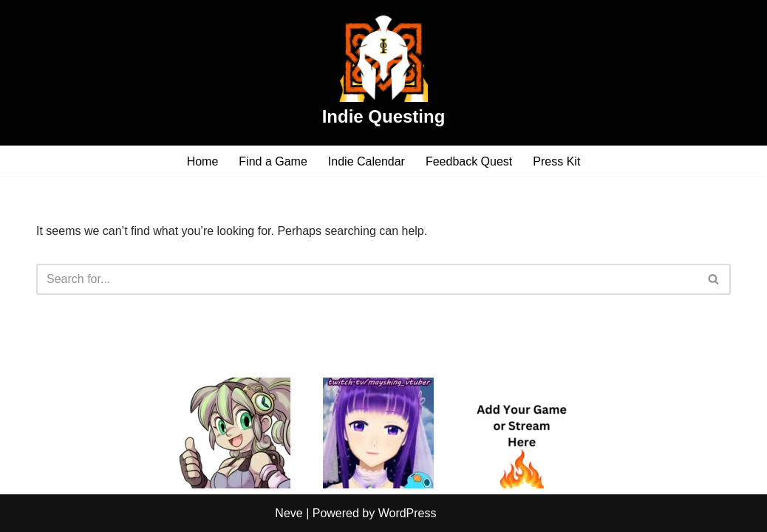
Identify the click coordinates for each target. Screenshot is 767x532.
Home (203, 161)
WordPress (408, 513)
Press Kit (556, 161)
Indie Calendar (367, 161)
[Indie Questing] (384, 73)
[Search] (367, 279)
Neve (289, 513)
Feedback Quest (469, 161)
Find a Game (273, 161)
